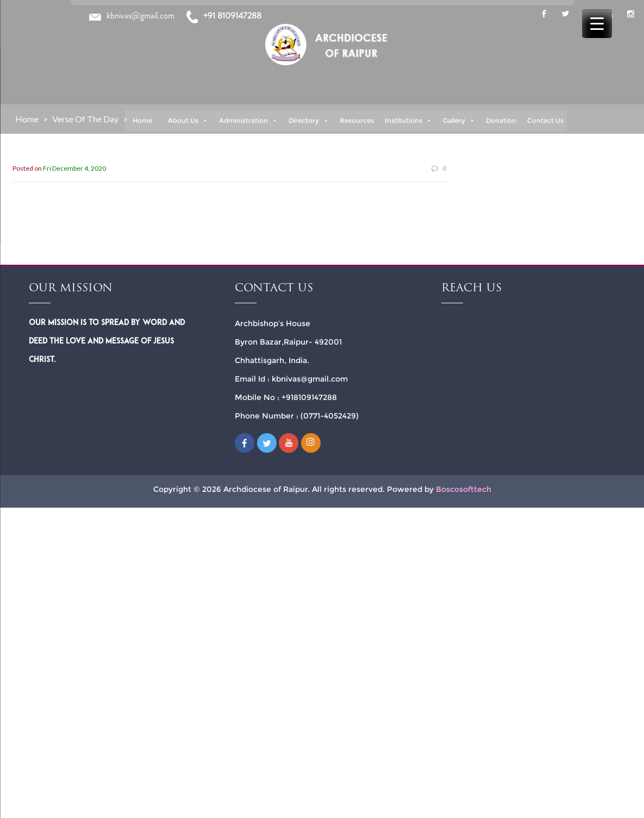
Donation (501, 120)
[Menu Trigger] (597, 23)
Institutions (408, 121)
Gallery (459, 121)
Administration (248, 121)
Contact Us (545, 120)
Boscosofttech (464, 489)
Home (142, 120)
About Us (188, 121)
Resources (357, 120)
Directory (309, 121)
